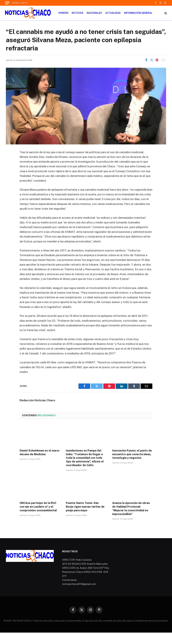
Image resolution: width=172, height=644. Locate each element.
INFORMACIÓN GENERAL (138, 13)
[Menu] (7, 3)
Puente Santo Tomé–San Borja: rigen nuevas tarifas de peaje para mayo (85, 507)
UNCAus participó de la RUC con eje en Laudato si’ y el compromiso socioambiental (38, 507)
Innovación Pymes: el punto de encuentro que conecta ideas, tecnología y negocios (132, 454)
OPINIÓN (63, 13)
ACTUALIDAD (113, 13)
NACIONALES (94, 13)
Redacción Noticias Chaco (37, 400)
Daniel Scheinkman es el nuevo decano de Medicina (40, 452)
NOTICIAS (78, 13)
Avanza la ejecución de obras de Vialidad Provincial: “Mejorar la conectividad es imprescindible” (131, 508)
